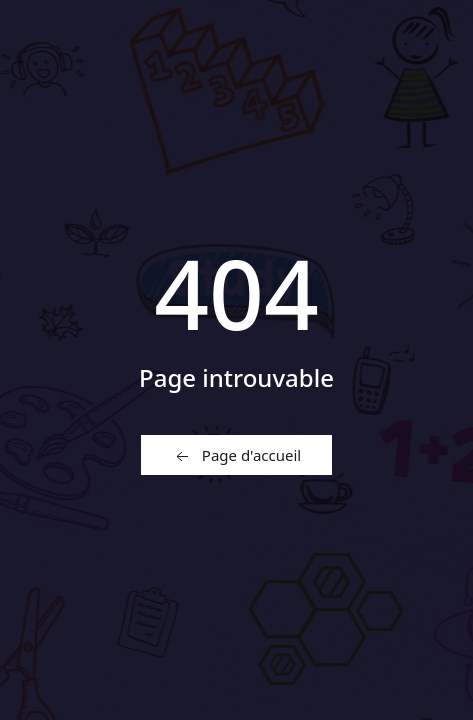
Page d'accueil (236, 456)
